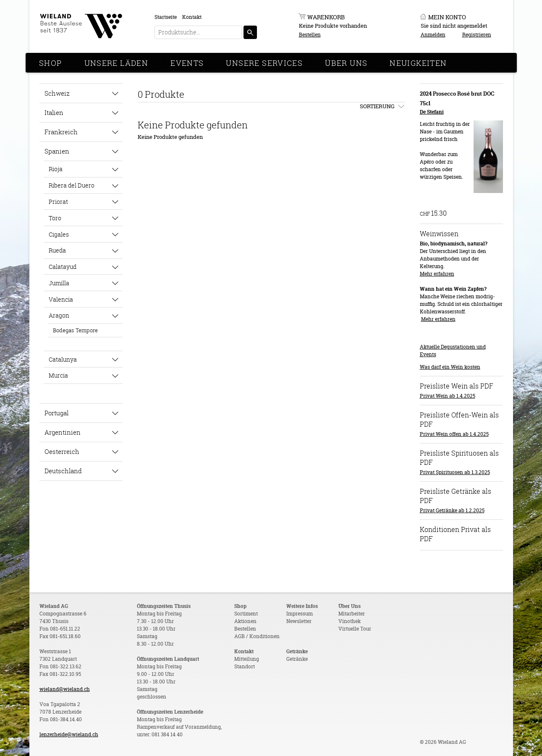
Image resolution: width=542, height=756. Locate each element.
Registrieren (477, 35)
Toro (55, 218)
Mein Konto (447, 17)
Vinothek (350, 621)
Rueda (57, 250)
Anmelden (433, 35)
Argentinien (63, 432)
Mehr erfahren (437, 274)
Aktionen (245, 621)
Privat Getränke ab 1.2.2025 (452, 510)
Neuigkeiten (418, 63)
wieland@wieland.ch (65, 689)
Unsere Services (264, 63)
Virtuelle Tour (355, 629)
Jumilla (59, 283)
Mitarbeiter (352, 614)
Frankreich (61, 132)
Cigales (59, 234)
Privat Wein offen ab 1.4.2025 (454, 434)
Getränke (297, 659)
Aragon (59, 315)
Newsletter (299, 621)
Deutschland (63, 471)
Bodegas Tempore (75, 330)
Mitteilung (247, 659)
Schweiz (57, 93)
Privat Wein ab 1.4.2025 (448, 396)
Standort (245, 666)
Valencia (61, 299)
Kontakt (192, 17)
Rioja (56, 169)
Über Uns (346, 63)
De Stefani (432, 112)
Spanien (57, 151)
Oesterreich (62, 451)
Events (187, 63)
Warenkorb (326, 17)
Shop (51, 63)
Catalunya (63, 359)
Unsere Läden (117, 63)
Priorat (58, 202)
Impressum (300, 614)
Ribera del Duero (72, 185)
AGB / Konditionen (257, 636)
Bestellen (310, 35)
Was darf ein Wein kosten (450, 367)
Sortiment (246, 614)
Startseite (166, 17)
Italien (54, 112)
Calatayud (63, 267)
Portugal (56, 413)
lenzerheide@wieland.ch (69, 734)
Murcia (58, 375)
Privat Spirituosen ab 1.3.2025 (455, 472)
